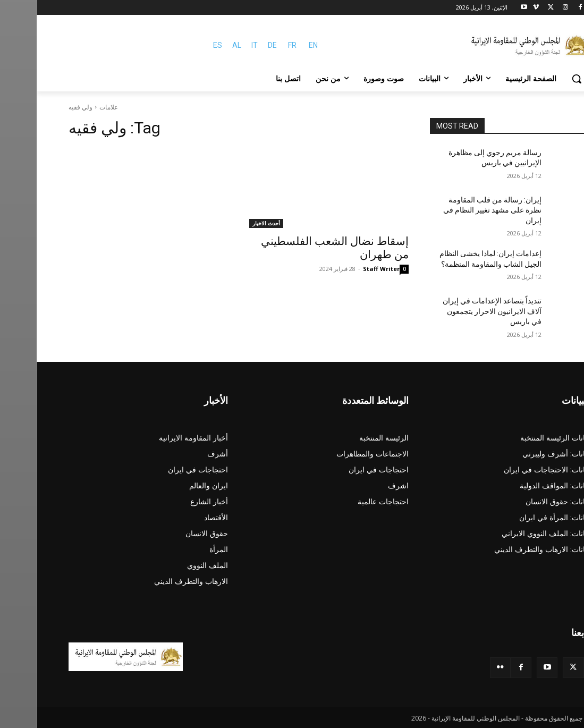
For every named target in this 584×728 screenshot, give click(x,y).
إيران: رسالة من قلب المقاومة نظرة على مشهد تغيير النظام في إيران (456, 210)
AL (200, 45)
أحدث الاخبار (230, 223)
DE (236, 45)
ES (181, 45)
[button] (540, 79)
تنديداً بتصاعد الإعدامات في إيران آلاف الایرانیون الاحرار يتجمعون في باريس (455, 311)
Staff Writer (345, 269)
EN (277, 45)
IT (218, 45)
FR (256, 45)
